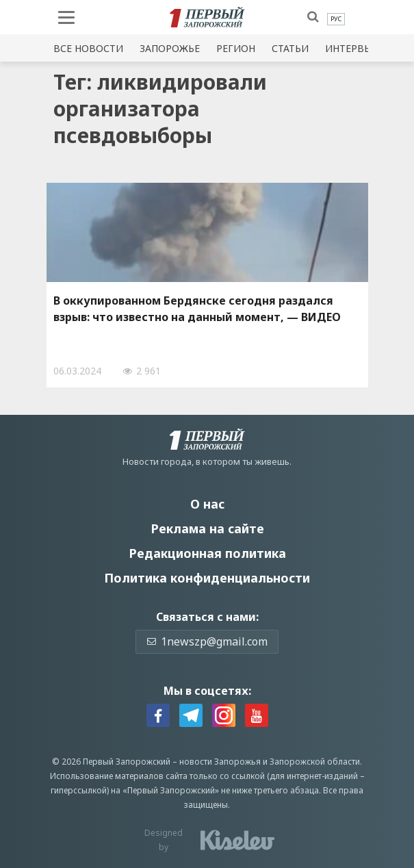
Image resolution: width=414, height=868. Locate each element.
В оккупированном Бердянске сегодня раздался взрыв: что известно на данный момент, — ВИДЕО (197, 309)
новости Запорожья (220, 762)
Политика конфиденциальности (207, 578)
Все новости (88, 48)
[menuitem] (336, 19)
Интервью (352, 48)
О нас (207, 504)
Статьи (290, 48)
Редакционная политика (207, 553)
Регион (236, 48)
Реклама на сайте (207, 528)
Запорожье (170, 48)
